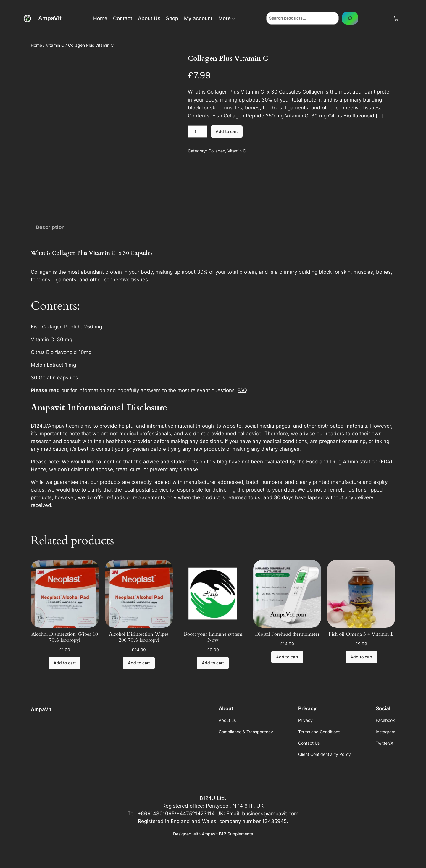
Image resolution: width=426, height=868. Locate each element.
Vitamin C (55, 45)
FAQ (242, 390)
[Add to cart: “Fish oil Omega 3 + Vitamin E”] (361, 657)
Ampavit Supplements (227, 834)
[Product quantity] (198, 132)
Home (36, 45)
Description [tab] (50, 227)
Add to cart (227, 131)
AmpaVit (50, 18)
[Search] (350, 18)
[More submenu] (233, 18)
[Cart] (396, 18)
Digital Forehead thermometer (287, 634)
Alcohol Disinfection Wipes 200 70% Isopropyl (139, 637)
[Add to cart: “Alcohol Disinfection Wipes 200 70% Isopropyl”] (139, 663)
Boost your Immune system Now (213, 637)
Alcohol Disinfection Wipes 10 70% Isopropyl (65, 637)
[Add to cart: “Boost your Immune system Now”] (213, 663)
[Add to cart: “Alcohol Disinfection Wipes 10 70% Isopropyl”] (65, 663)
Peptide (73, 327)
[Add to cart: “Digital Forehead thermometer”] (287, 657)
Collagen (217, 151)
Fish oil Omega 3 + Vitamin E (361, 634)
